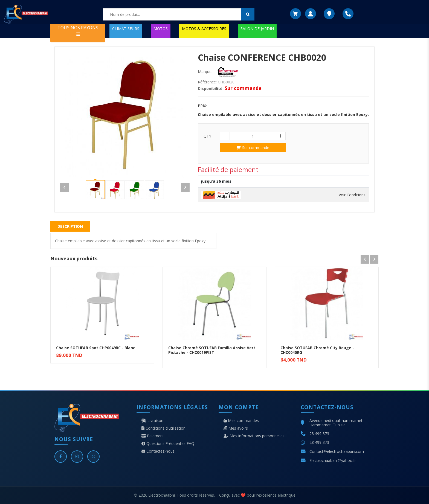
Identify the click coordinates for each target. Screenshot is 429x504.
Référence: (207, 82)
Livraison (152, 421)
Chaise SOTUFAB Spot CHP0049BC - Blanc (96, 348)
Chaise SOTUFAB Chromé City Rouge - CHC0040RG (317, 350)
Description (70, 226)
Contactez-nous (158, 451)
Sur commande (253, 148)
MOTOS (161, 29)
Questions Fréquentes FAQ (168, 444)
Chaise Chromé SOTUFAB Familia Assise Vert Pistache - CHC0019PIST (212, 350)
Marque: (205, 72)
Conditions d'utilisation (163, 428)
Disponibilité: (211, 89)
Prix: (202, 106)
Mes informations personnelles (254, 436)
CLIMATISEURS (126, 29)
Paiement (153, 436)
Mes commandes (241, 421)
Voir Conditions (352, 195)
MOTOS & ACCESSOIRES (204, 29)
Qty (207, 136)
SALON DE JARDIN (257, 29)
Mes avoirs (236, 428)
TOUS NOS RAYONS (78, 30)
